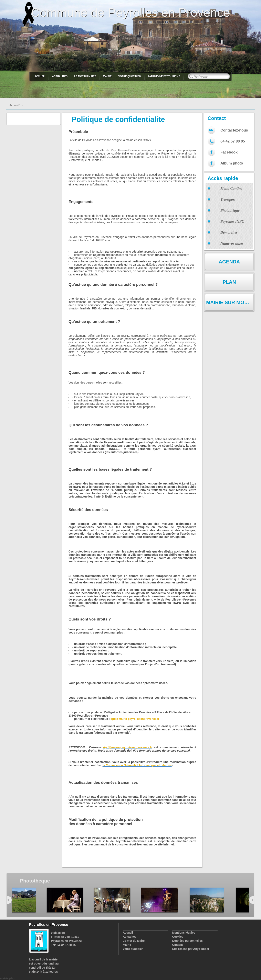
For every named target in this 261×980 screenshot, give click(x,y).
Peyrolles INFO (232, 221)
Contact (177, 945)
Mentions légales (184, 933)
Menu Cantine (231, 189)
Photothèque (230, 210)
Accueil (40, 76)
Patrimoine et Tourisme (164, 76)
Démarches (229, 232)
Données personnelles (187, 941)
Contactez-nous (234, 130)
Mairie (107, 76)
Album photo (232, 163)
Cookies (178, 937)
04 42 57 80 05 (233, 141)
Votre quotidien (130, 76)
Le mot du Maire (85, 76)
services (151, 838)
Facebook (229, 152)
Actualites (60, 76)
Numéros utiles (232, 243)
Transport (228, 200)
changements (187, 838)
